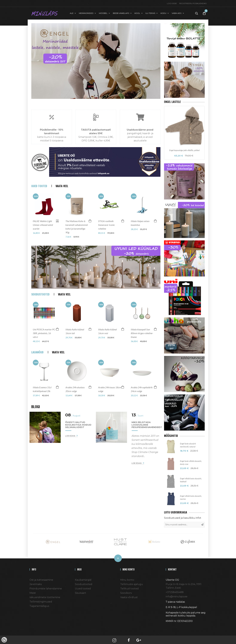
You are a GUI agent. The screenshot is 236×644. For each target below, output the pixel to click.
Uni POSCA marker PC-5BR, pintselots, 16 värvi (44, 336)
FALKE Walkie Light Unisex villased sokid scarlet (43, 228)
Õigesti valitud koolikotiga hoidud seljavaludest (78, 428)
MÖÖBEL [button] (103, 13)
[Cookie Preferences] (4, 640)
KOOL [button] (137, 13)
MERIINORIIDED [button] (86, 13)
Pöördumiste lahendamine (46, 587)
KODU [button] (163, 13)
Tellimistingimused (41, 600)
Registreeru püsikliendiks (193, 3)
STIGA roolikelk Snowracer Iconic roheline (106, 228)
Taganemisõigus (39, 605)
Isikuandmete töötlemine (45, 596)
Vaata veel (62, 189)
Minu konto (127, 579)
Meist (33, 592)
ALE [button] (72, 13)
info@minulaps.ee (177, 595)
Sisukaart (81, 592)
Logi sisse (172, 3)
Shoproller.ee (171, 625)
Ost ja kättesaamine (41, 579)
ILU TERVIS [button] (150, 13)
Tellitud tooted (129, 587)
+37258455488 (175, 591)
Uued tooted (83, 587)
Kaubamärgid (83, 579)
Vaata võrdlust (129, 596)
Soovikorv (126, 592)
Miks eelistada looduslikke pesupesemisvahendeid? (147, 428)
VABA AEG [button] (177, 13)
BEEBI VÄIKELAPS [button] (121, 13)
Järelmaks (36, 583)
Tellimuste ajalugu (132, 583)
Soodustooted (84, 583)
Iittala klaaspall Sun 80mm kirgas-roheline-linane (142, 336)
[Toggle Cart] (204, 13)
